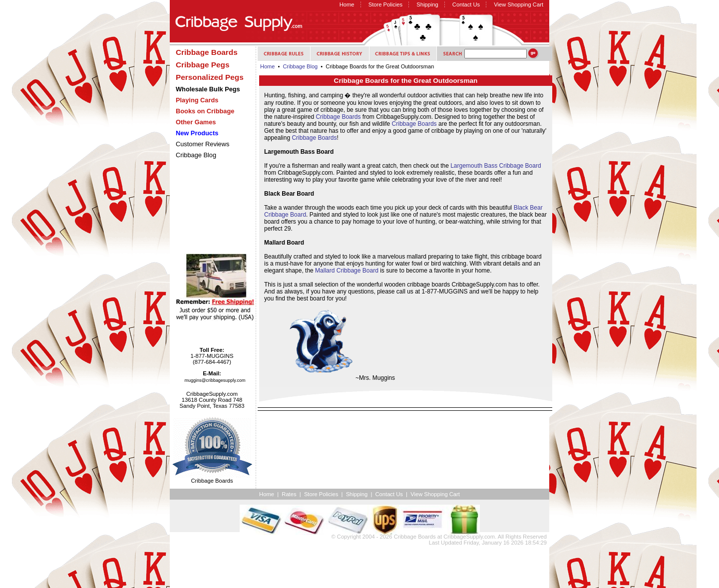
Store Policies (385, 4)
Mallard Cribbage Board (347, 271)
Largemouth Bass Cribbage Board (496, 166)
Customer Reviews (202, 144)
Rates (289, 494)
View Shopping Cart (519, 4)
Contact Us (466, 4)
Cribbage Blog (196, 155)
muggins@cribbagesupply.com (215, 380)
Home (347, 4)
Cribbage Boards (338, 117)
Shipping (427, 4)
